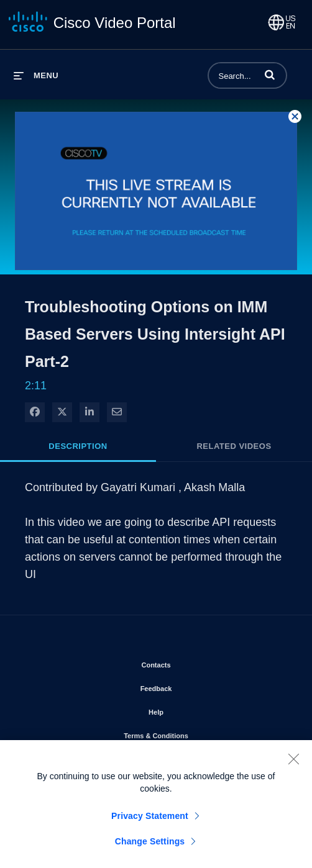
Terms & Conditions (191, 733)
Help (191, 710)
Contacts (191, 662)
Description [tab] (78, 446)
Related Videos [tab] (234, 446)
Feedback (192, 686)
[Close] (293, 765)
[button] (270, 75)
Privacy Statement (150, 822)
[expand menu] (36, 75)
